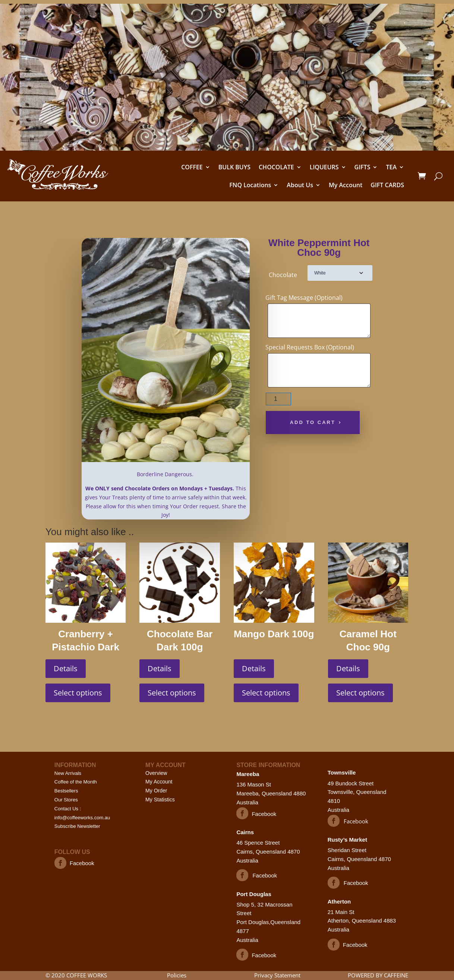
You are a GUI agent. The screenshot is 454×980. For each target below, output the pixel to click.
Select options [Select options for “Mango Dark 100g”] (266, 693)
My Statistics (160, 800)
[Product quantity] (279, 399)
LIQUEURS (324, 167)
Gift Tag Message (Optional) (304, 298)
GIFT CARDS (387, 185)
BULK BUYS (234, 167)
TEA (391, 167)
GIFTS (362, 167)
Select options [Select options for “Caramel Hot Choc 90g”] (360, 693)
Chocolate (283, 275)
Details (66, 668)
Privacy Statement (277, 975)
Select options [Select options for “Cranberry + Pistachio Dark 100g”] (78, 693)
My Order (156, 791)
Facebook (82, 863)
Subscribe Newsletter (77, 826)
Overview (156, 773)
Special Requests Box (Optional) (310, 347)
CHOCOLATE (276, 167)
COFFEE (192, 167)
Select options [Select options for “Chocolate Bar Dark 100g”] (172, 693)
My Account (346, 185)
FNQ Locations (250, 185)
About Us (300, 185)
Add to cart (313, 422)
